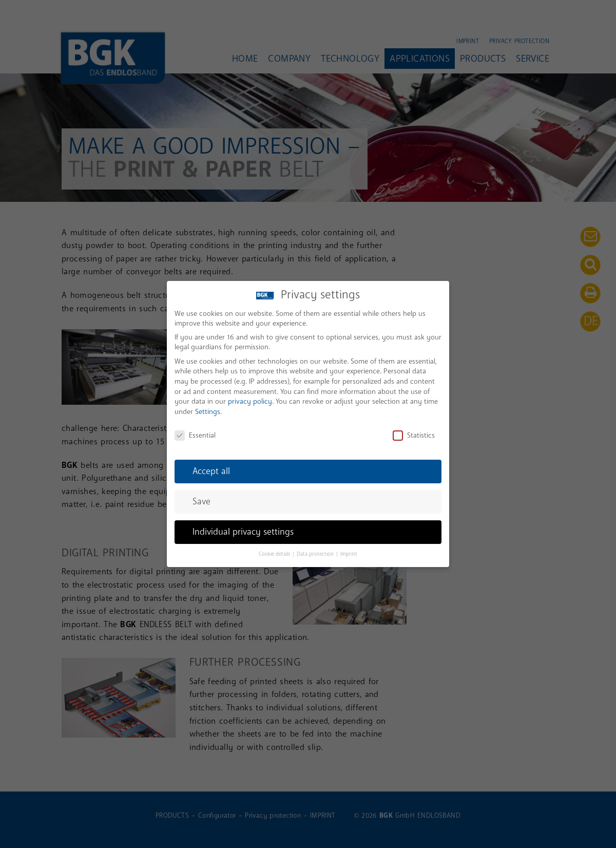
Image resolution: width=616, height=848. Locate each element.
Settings (208, 406)
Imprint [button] (349, 549)
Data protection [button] (316, 549)
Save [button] (201, 496)
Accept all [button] (211, 466)
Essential (195, 429)
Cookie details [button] (275, 549)
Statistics (414, 429)
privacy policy (250, 396)
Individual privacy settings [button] (243, 526)
